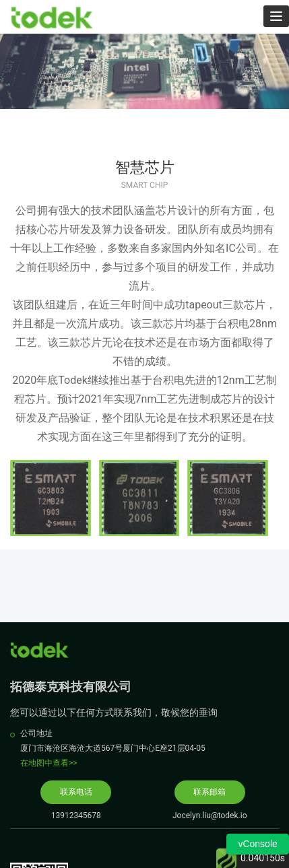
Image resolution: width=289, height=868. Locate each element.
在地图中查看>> (49, 763)
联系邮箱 (210, 792)
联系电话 (76, 792)
